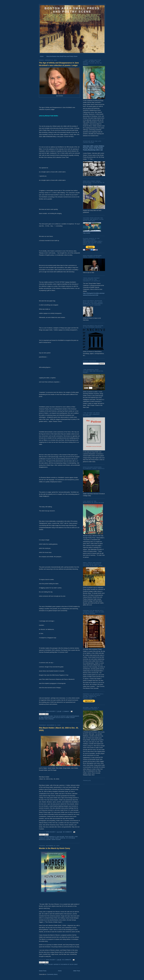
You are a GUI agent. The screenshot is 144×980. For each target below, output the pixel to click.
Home (42, 56)
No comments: (68, 832)
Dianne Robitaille (50, 837)
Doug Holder (49, 716)
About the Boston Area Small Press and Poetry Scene (62, 56)
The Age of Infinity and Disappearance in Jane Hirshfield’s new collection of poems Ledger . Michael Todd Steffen (59, 718)
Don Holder (60, 837)
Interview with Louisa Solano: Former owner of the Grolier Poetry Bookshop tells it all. (94, 148)
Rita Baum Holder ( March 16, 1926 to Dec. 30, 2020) (59, 729)
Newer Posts (43, 971)
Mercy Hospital (60, 838)
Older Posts (77, 971)
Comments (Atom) (52, 974)
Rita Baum (72, 838)
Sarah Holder (56, 840)
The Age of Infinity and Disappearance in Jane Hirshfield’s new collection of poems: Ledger (59, 64)
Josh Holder (50, 838)
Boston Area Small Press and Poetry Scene (72, 10)
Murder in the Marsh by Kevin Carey (54, 848)
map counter (87, 233)
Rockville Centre (45, 840)
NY (67, 838)
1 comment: (66, 711)
